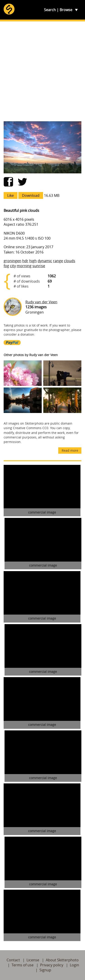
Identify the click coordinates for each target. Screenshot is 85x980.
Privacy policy (52, 965)
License (33, 960)
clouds (70, 261)
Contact (13, 960)
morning (24, 266)
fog (6, 266)
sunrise (39, 266)
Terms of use (23, 965)
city (13, 266)
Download (31, 195)
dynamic (45, 261)
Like (11, 195)
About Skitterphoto (62, 960)
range (58, 261)
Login (74, 965)
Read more (70, 450)
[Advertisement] (42, 71)
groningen (12, 261)
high (33, 261)
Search (50, 10)
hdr (25, 261)
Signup (45, 970)
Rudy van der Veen (41, 302)
